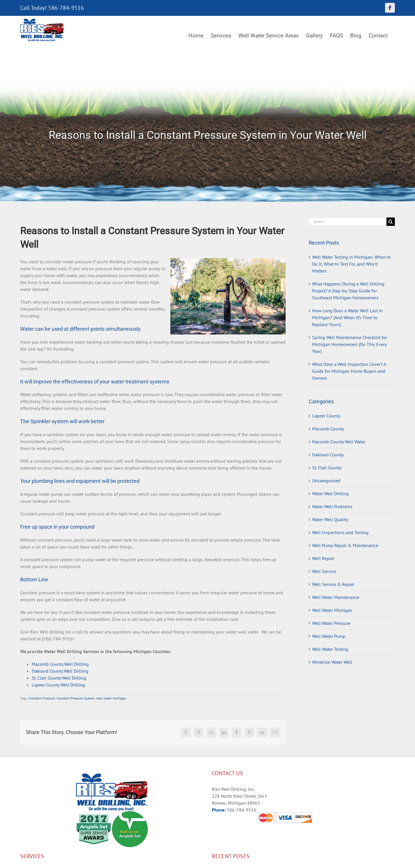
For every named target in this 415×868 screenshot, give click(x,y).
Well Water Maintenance (336, 597)
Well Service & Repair (333, 584)
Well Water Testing (330, 649)
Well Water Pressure (331, 623)
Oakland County (328, 455)
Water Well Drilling (330, 493)
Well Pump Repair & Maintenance (345, 545)
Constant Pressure (42, 698)
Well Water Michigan (332, 610)
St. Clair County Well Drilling (59, 678)
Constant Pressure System (76, 698)
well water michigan (111, 698)
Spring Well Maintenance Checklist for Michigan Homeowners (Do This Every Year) (350, 344)
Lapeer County (326, 416)
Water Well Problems (332, 506)
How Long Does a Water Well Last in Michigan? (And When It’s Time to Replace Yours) (347, 317)
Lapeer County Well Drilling (58, 685)
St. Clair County (327, 468)
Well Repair (323, 558)
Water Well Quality (330, 519)
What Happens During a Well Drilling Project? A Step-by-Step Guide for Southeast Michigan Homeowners (348, 291)
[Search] (391, 222)
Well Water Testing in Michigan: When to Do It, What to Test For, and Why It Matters (352, 264)
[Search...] (348, 222)
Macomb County (328, 429)
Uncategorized (326, 481)
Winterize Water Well (332, 662)
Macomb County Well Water (339, 442)
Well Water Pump (329, 636)
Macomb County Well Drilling (60, 664)
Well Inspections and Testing (340, 532)
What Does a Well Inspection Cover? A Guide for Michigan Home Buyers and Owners (349, 371)
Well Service (324, 571)
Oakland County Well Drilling (60, 671)
